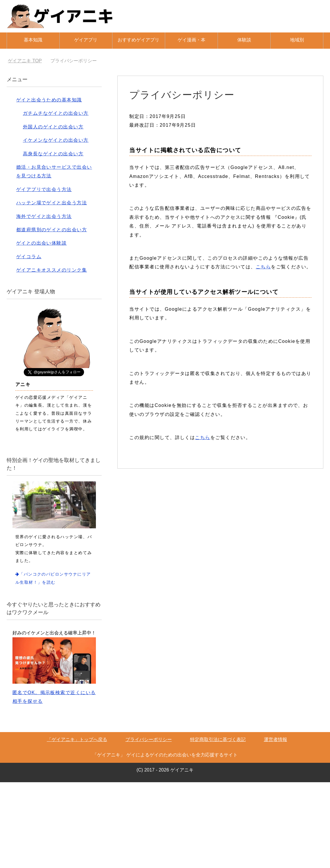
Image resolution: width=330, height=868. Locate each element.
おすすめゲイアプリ (138, 40)
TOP (25, 61)
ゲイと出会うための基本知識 (49, 100)
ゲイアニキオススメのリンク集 (52, 270)
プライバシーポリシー (149, 739)
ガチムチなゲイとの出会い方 (56, 113)
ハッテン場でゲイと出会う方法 (52, 203)
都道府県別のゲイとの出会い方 (52, 230)
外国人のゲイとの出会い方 (53, 127)
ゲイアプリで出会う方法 (44, 189)
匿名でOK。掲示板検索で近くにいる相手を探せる (54, 670)
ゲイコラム (29, 257)
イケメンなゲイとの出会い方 (56, 140)
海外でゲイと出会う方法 (44, 216)
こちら (263, 267)
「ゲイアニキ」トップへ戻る (77, 739)
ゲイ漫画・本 (192, 40)
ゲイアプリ (86, 40)
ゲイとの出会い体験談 (42, 243)
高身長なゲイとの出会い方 (53, 154)
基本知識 (33, 40)
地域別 (297, 40)
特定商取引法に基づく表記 (218, 739)
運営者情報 (276, 739)
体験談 (244, 40)
